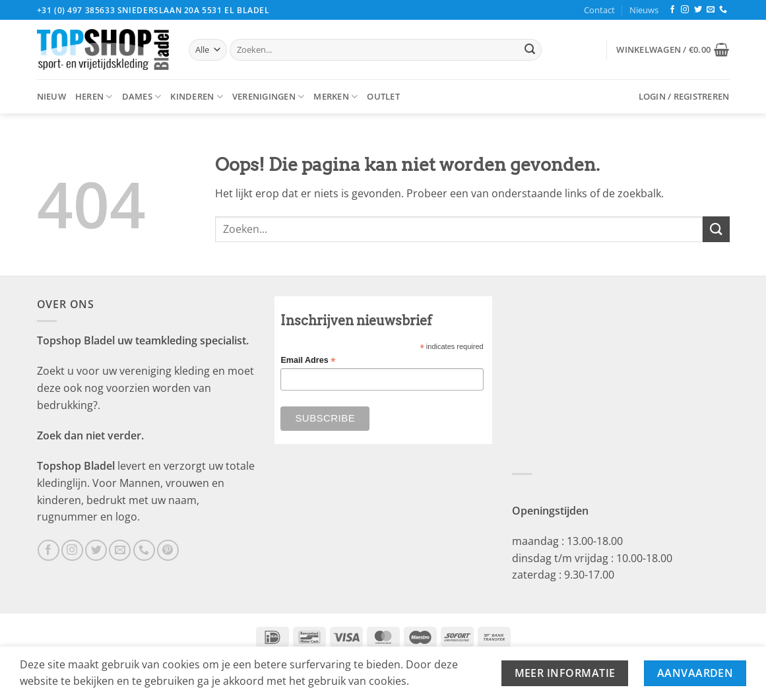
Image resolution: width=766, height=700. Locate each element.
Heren (94, 97)
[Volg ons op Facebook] (672, 10)
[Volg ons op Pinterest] (168, 551)
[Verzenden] (530, 50)
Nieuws (644, 10)
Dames (142, 97)
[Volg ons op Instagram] (685, 10)
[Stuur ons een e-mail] (711, 10)
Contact (599, 10)
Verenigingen (269, 97)
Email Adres (308, 361)
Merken (335, 97)
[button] (673, 49)
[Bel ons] (723, 10)
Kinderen (197, 97)
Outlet (383, 96)
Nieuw (51, 96)
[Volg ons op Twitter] (698, 10)
